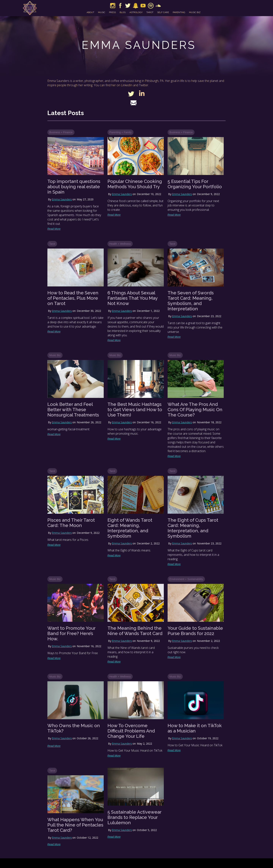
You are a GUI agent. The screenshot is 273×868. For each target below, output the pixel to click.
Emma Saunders (62, 199)
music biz (195, 12)
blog (123, 12)
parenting (179, 12)
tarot (150, 12)
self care (163, 12)
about (90, 12)
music (102, 12)
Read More (54, 229)
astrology (136, 12)
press (112, 12)
